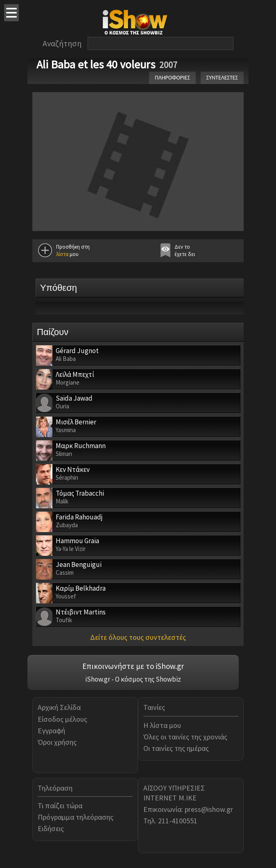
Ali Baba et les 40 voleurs (96, 64)
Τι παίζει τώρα (60, 806)
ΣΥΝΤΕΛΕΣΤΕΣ (222, 78)
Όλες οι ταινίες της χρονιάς (185, 737)
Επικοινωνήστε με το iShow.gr (133, 666)
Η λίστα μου (162, 725)
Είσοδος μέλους (62, 719)
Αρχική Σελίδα (59, 707)
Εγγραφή (51, 731)
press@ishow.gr (209, 809)
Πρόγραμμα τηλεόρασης (76, 817)
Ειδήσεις (51, 828)
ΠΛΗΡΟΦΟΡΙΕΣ (172, 78)
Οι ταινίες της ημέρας (176, 748)
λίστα (62, 254)
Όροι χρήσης (57, 742)
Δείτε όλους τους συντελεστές (138, 637)
